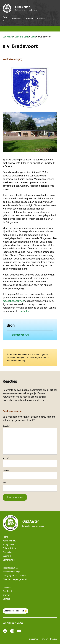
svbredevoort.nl (20, 335)
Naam (6, 458)
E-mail (6, 470)
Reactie (6, 426)
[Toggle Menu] (57, 29)
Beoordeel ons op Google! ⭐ (15, 611)
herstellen (24, 311)
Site (4, 483)
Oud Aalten (23, 7)
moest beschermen (13, 301)
